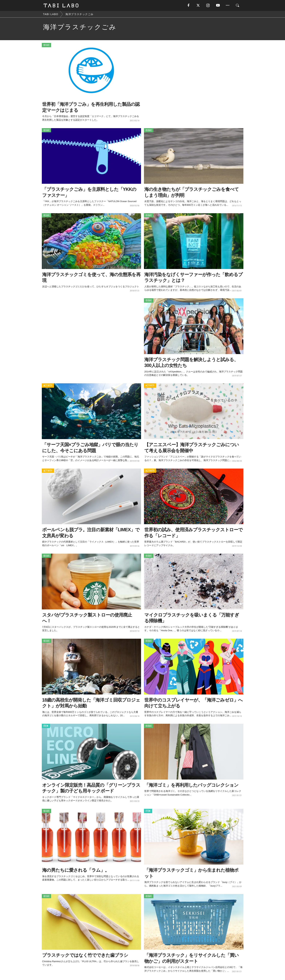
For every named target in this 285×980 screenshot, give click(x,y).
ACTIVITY (48, 386)
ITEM (46, 726)
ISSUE (47, 45)
